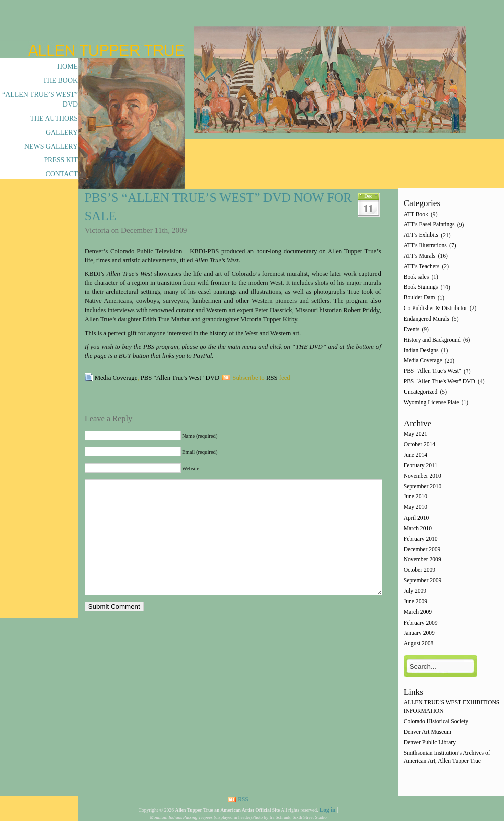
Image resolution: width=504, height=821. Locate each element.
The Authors (54, 118)
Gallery (62, 132)
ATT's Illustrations (425, 245)
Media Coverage (116, 378)
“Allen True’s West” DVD (40, 99)
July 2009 (415, 591)
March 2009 (418, 612)
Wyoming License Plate (431, 403)
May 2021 (415, 434)
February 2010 (421, 539)
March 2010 (418, 528)
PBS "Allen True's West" (432, 372)
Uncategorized (421, 392)
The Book (60, 81)
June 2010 (415, 497)
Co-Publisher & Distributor (435, 308)
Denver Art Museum (427, 732)
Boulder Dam (419, 298)
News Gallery (51, 146)
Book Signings (421, 288)
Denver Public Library (430, 742)
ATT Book (416, 214)
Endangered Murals (426, 319)
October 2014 (419, 445)
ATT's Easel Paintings (429, 225)
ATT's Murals (420, 256)
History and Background (432, 340)
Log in (327, 810)
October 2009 (419, 571)
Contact (61, 174)
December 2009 (422, 549)
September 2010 (423, 487)
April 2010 (416, 518)
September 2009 (423, 581)
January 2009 (419, 633)
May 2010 (415, 508)
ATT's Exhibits (421, 235)
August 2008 (419, 644)
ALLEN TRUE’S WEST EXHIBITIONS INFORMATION (452, 707)
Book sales (416, 277)
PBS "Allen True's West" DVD (180, 378)
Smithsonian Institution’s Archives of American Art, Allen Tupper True (447, 757)
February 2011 (421, 466)
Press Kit (61, 160)
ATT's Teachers (422, 267)
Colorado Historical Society (436, 722)
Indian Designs (421, 350)
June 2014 (415, 455)
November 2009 (422, 560)
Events (412, 329)
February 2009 (421, 623)
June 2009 (415, 602)
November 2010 (422, 476)
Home (68, 67)
